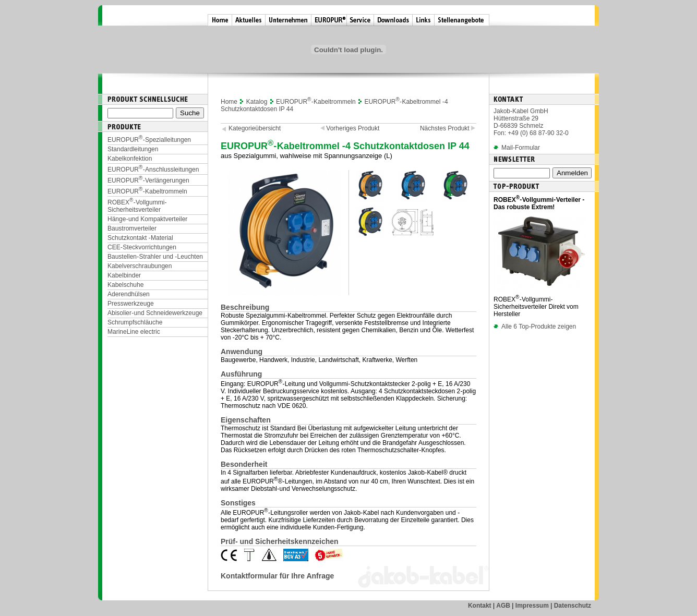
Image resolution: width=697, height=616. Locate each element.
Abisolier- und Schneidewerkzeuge (155, 313)
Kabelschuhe (125, 285)
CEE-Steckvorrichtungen (142, 247)
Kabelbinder (124, 275)
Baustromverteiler (132, 228)
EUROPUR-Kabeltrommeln (147, 191)
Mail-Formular (521, 148)
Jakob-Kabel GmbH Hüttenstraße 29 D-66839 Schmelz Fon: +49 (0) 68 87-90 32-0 (531, 122)
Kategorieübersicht (255, 128)
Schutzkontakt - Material (140, 238)
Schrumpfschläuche (135, 322)
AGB (503, 606)
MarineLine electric (134, 332)
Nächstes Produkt (448, 128)
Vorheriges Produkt (349, 128)
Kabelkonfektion (130, 159)
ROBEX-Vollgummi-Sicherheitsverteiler (137, 206)
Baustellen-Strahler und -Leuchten (155, 257)
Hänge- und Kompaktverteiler (147, 219)
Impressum (532, 606)
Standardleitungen (133, 149)
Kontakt (480, 606)
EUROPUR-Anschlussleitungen (153, 170)
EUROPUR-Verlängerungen (148, 180)
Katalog (257, 102)
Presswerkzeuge (131, 304)
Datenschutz (573, 606)
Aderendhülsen (129, 294)
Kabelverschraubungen (140, 266)
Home (229, 102)
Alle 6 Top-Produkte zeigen (535, 327)
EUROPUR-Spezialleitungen (149, 140)
